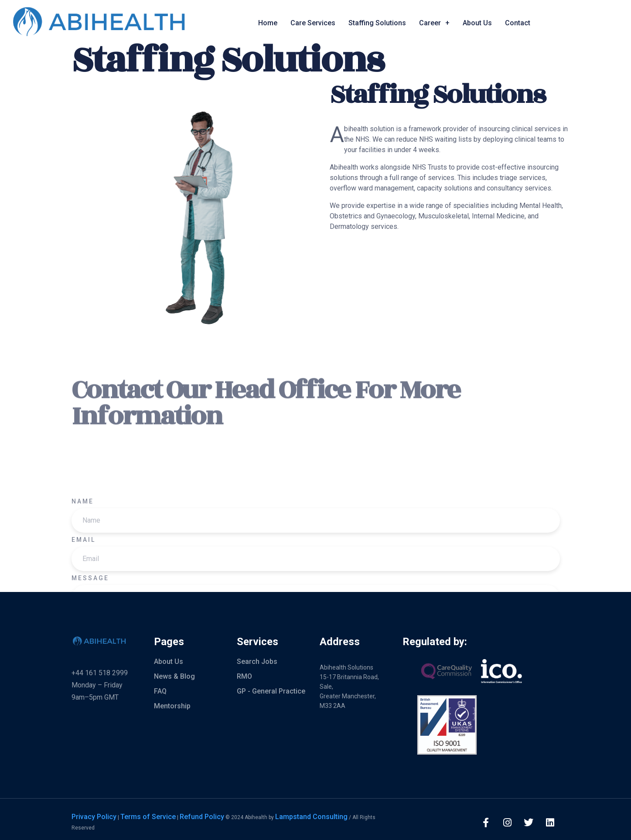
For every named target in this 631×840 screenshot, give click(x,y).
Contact (518, 23)
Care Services (313, 23)
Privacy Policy (94, 817)
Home (268, 23)
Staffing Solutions (377, 23)
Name (83, 586)
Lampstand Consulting (311, 817)
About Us (477, 23)
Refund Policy (202, 817)
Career (434, 23)
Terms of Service (148, 817)
